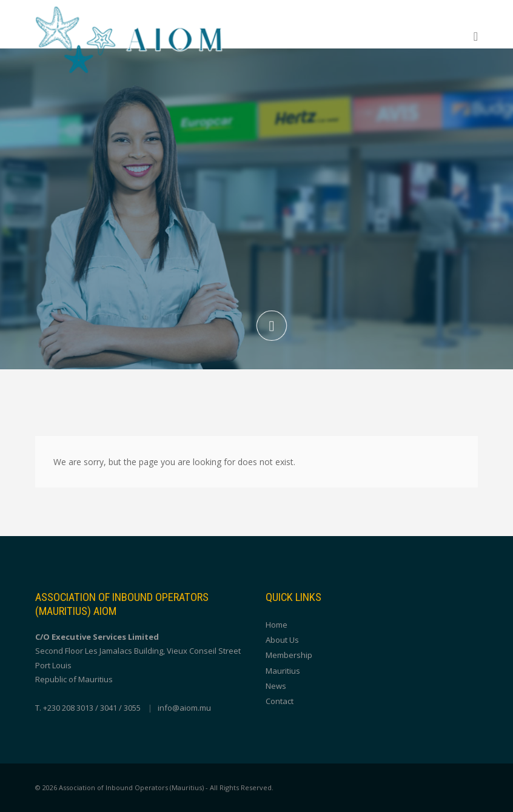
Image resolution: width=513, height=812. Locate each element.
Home (277, 625)
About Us (282, 640)
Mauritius (283, 671)
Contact (280, 701)
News (276, 686)
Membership (289, 655)
